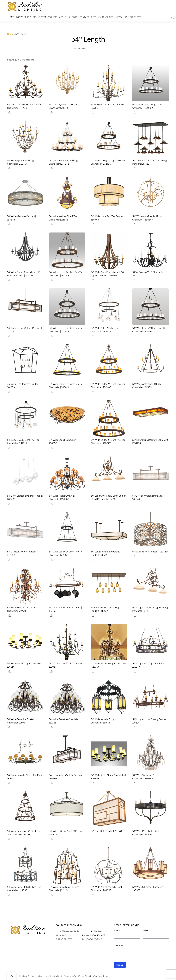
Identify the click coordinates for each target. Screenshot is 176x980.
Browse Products (26, 17)
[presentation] (135, 953)
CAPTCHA (119, 945)
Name (117, 931)
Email (145, 931)
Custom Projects (48, 17)
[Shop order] (88, 49)
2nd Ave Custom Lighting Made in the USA (39, 976)
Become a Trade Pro (102, 17)
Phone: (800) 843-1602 (94, 935)
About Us (64, 17)
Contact (84, 17)
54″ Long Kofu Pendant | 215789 (107, 831)
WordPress (79, 976)
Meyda (119, 17)
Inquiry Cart (133, 17)
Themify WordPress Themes (98, 976)
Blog (75, 17)
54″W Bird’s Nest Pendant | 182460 (150, 552)
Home (11, 17)
